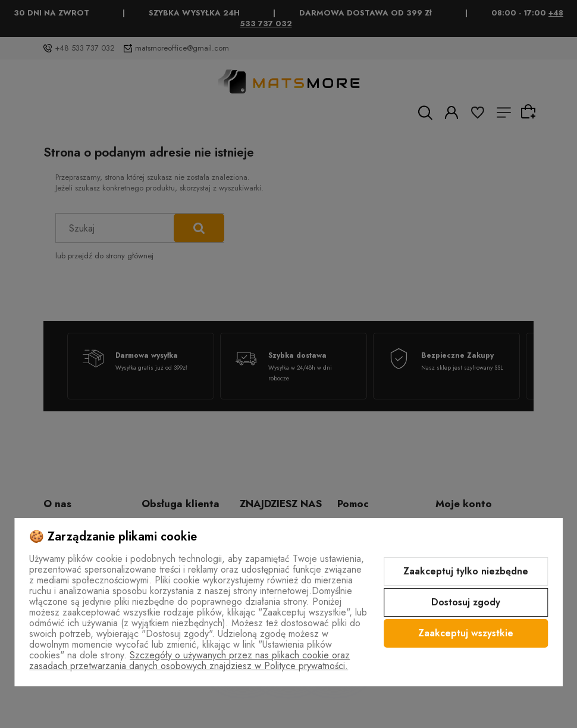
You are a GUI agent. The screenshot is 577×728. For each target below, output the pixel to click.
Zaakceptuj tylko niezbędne (466, 571)
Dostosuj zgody (466, 602)
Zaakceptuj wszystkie (466, 633)
